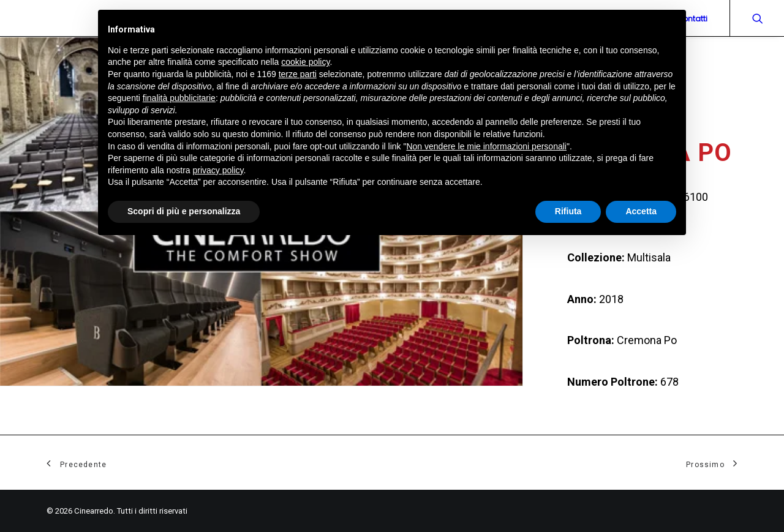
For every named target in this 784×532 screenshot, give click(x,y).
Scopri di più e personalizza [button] (184, 211)
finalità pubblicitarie (179, 98)
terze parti (298, 74)
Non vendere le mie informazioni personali (486, 146)
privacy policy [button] (218, 170)
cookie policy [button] (305, 62)
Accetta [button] (641, 211)
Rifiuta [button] (568, 211)
